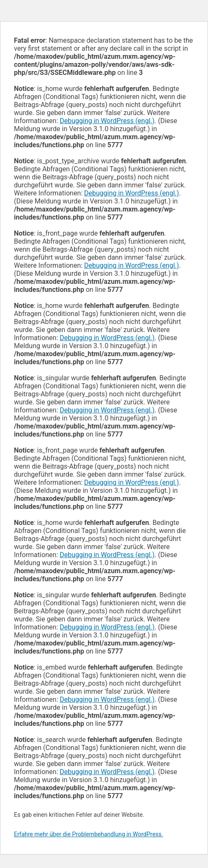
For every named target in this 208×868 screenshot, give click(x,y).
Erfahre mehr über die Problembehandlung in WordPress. (89, 834)
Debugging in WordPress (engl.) (107, 121)
